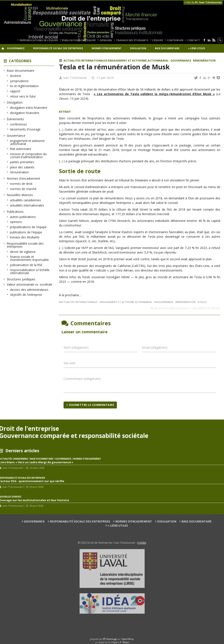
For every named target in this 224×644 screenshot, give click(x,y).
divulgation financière (25, 113)
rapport (15, 91)
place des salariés (22, 167)
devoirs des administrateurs (29, 290)
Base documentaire (167, 48)
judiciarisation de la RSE (26, 265)
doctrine (16, 76)
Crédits (142, 543)
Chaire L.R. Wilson (120, 642)
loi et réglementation (24, 86)
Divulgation (138, 48)
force (112, 639)
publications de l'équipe (26, 232)
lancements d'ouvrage (25, 129)
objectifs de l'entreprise (26, 295)
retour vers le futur (23, 96)
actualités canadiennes (26, 200)
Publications (15, 212)
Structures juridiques (21, 279)
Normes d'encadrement (24, 178)
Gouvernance (16, 48)
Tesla (203, 302)
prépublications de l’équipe (39, 40)
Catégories (20, 61)
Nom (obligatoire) (76, 347)
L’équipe (158, 40)
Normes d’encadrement (107, 48)
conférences (19, 124)
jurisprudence (19, 81)
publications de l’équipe (79, 40)
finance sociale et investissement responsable (29, 258)
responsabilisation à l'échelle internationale (30, 271)
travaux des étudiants (132, 40)
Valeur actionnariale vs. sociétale (30, 284)
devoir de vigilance (23, 252)
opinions (106, 40)
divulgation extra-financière (29, 108)
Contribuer (175, 40)
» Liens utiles (197, 48)
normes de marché (23, 189)
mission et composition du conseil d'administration (28, 155)
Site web (69, 363)
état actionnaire (21, 149)
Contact (194, 40)
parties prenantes (22, 162)
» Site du (203, 2)
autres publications (23, 217)
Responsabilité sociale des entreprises (58, 48)
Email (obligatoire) (155, 347)
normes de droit (21, 184)
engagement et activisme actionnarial (27, 142)
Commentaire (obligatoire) (82, 379)
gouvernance (164, 302)
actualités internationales (27, 205)
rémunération (20, 172)
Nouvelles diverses (20, 195)
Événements (16, 119)
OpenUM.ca (127, 639)
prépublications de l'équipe (28, 227)
